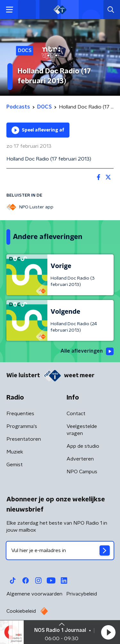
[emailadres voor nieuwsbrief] (60, 550)
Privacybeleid (82, 594)
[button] (108, 632)
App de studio (83, 446)
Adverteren (80, 459)
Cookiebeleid (21, 611)
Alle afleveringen (87, 351)
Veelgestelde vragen (82, 430)
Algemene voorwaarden (34, 594)
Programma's (22, 426)
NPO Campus (82, 472)
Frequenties (20, 414)
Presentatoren (24, 439)
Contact (76, 414)
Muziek (15, 452)
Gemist (15, 465)
